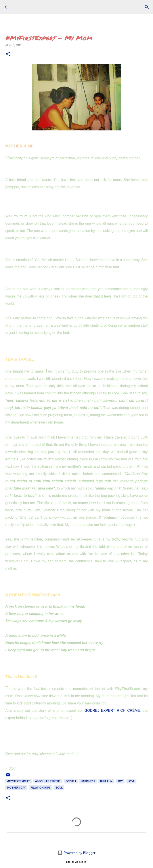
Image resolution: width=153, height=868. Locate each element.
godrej (71, 781)
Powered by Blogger (76, 853)
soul (59, 788)
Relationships (41, 788)
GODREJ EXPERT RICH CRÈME (112, 711)
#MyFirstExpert (19, 781)
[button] (8, 54)
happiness (88, 781)
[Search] (147, 7)
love (131, 781)
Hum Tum (106, 781)
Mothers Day (16, 788)
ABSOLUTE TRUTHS (48, 781)
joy (120, 781)
